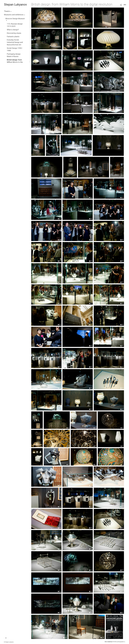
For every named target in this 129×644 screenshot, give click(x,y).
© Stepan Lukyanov (9, 642)
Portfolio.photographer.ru (119, 642)
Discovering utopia (14, 33)
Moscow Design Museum (15, 19)
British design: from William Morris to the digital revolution (15, 62)
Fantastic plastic (13, 37)
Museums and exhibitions (14, 15)
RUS (125, 5)
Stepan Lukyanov (15, 4)
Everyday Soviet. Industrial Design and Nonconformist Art (15, 42)
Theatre (7, 11)
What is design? (13, 30)
